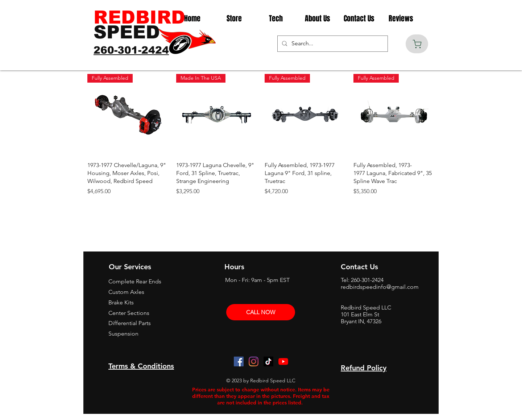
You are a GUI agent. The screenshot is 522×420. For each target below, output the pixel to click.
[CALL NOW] (261, 312)
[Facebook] (239, 361)
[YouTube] (283, 361)
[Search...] (332, 44)
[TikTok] (268, 361)
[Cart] (417, 44)
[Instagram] (254, 361)
